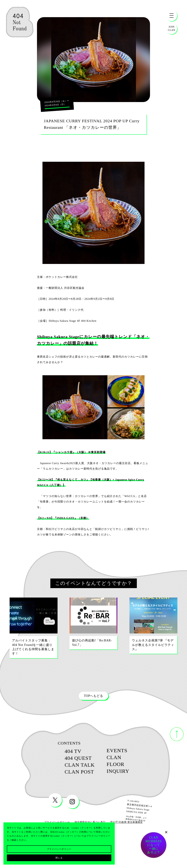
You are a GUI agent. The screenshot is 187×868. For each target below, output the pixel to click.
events (123, 752)
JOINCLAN (172, 28)
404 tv (65, 752)
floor (121, 770)
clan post (74, 780)
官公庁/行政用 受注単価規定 (126, 832)
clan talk (75, 771)
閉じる (59, 858)
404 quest (72, 762)
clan (119, 761)
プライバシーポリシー (59, 849)
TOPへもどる (93, 696)
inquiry (124, 780)
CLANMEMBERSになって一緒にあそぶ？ (154, 845)
